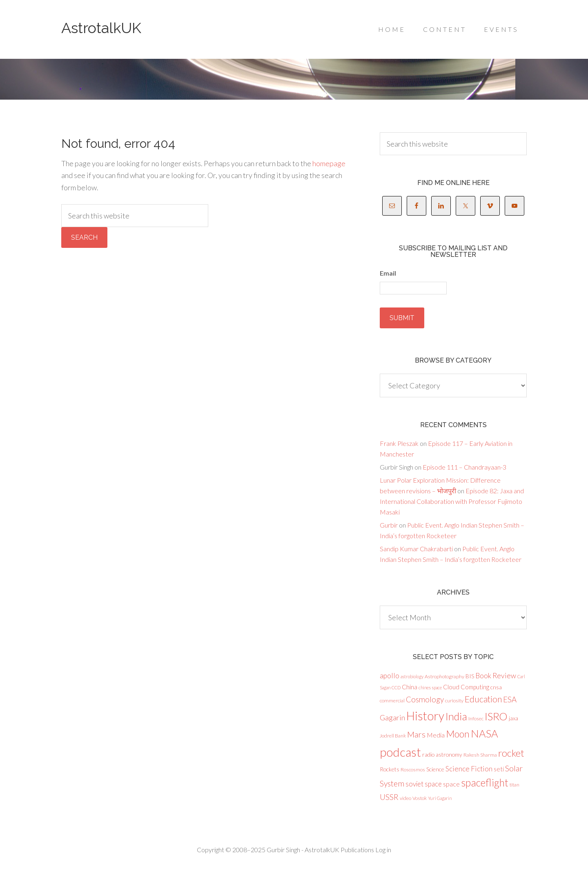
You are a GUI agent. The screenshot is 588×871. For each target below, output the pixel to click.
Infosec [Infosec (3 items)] (476, 718)
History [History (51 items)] (425, 715)
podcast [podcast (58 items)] (400, 752)
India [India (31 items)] (456, 716)
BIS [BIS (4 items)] (470, 676)
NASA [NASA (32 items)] (484, 733)
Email (388, 273)
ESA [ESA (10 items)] (510, 699)
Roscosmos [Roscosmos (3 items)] (413, 769)
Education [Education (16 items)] (483, 699)
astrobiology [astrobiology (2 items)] (412, 676)
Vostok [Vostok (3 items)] (420, 798)
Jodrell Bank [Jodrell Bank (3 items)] (393, 736)
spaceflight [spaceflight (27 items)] (485, 783)
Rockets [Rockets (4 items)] (390, 769)
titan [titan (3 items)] (514, 785)
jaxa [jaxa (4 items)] (513, 718)
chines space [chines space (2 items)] (430, 687)
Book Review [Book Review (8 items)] (496, 675)
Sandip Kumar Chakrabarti (416, 548)
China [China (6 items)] (410, 686)
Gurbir (389, 525)
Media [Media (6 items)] (436, 735)
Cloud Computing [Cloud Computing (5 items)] (466, 686)
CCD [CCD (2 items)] (396, 687)
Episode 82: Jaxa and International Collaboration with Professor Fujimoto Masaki (452, 501)
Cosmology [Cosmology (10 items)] (425, 699)
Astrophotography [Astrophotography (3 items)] (444, 676)
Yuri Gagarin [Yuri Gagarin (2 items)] (440, 798)
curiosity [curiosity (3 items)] (454, 700)
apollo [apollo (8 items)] (390, 675)
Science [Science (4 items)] (435, 769)
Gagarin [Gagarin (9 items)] (392, 717)
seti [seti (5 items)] (499, 769)
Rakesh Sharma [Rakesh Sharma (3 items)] (480, 755)
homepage (329, 163)
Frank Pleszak (399, 443)
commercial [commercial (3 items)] (392, 700)
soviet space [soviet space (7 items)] (424, 784)
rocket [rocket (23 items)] (511, 753)
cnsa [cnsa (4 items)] (496, 687)
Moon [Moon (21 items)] (458, 734)
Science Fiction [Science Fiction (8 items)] (469, 768)
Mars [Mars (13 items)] (416, 734)
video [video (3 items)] (405, 798)
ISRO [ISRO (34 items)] (496, 716)
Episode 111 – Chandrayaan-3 (464, 467)
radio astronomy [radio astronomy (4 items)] (442, 754)
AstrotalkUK (101, 28)
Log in (383, 849)
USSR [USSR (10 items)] (389, 797)
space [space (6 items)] (451, 784)
